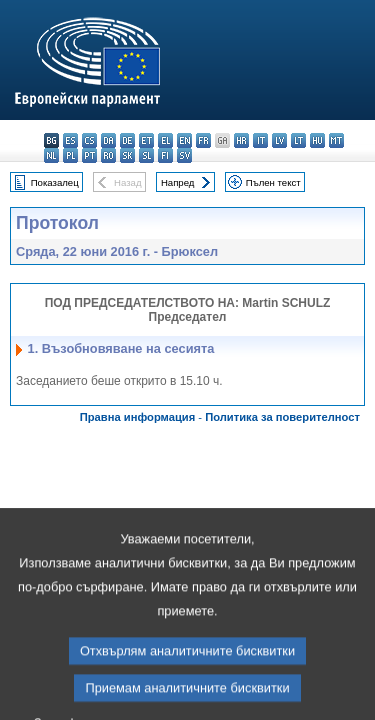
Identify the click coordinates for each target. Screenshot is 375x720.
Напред (178, 182)
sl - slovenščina (146, 155)
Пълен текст (273, 182)
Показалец (55, 182)
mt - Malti (336, 140)
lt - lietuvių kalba (298, 140)
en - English (184, 140)
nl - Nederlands (51, 155)
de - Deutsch (127, 140)
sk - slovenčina (127, 155)
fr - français (203, 140)
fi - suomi (165, 155)
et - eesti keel (146, 140)
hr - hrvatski (241, 140)
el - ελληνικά (165, 140)
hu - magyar (317, 140)
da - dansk (108, 140)
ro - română (108, 155)
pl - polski (70, 155)
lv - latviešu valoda (279, 140)
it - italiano (260, 140)
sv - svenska (184, 155)
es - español (70, 140)
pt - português (89, 155)
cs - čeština (89, 140)
